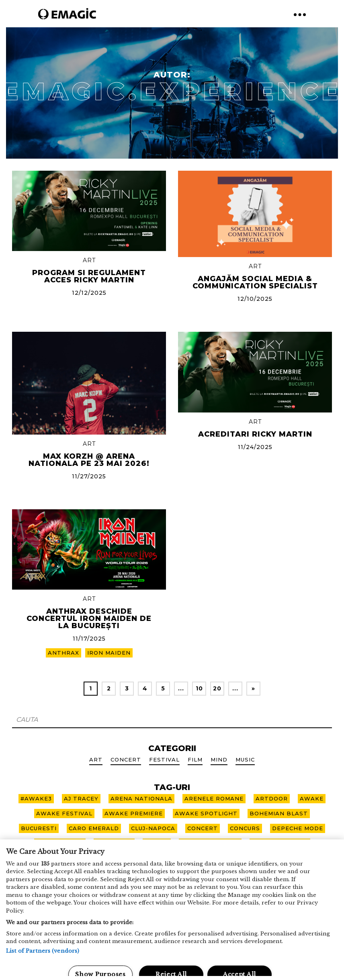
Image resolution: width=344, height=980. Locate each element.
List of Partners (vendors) (43, 951)
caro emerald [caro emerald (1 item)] (94, 828)
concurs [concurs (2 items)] (245, 828)
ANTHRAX (63, 653)
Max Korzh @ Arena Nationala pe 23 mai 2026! (89, 460)
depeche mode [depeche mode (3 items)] (298, 828)
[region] (172, 910)
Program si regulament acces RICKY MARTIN (89, 276)
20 (217, 688)
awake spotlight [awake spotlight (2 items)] (206, 813)
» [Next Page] (253, 688)
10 (199, 688)
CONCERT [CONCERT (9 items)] (203, 828)
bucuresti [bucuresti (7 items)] (39, 828)
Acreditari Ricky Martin (255, 434)
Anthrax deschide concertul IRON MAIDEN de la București (89, 619)
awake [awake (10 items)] (312, 798)
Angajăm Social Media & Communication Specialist (255, 282)
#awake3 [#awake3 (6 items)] (36, 798)
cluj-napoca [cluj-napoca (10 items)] (153, 828)
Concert (126, 759)
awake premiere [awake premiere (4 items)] (134, 813)
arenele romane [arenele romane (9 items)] (214, 798)
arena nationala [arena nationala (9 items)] (141, 798)
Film (195, 759)
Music (245, 759)
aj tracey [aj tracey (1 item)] (81, 798)
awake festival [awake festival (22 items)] (64, 813)
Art (89, 260)
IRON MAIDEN (109, 653)
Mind (219, 759)
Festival (164, 759)
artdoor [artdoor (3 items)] (272, 798)
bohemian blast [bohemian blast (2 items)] (279, 813)
